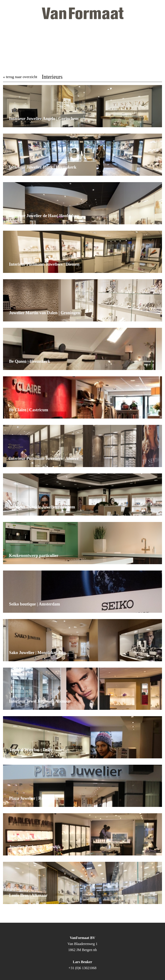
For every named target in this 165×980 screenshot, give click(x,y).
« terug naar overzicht (20, 77)
